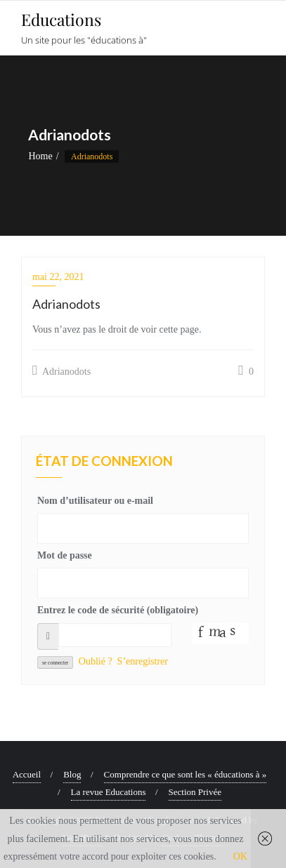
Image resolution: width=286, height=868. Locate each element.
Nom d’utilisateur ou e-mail (95, 501)
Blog (72, 774)
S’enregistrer (143, 661)
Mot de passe (65, 555)
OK (240, 856)
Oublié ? (96, 661)
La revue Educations (109, 792)
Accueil (27, 774)
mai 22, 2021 (58, 277)
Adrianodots (61, 370)
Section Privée (195, 792)
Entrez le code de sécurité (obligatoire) (118, 610)
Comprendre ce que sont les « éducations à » (186, 774)
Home (40, 156)
